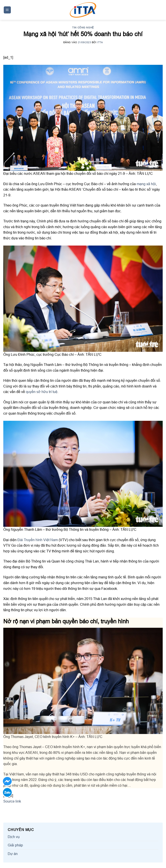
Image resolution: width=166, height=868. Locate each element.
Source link (12, 801)
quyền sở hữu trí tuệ (42, 392)
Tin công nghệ (83, 28)
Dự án (13, 854)
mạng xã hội (146, 184)
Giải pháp (15, 845)
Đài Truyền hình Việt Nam (38, 540)
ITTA (100, 42)
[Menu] (7, 10)
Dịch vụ (14, 837)
